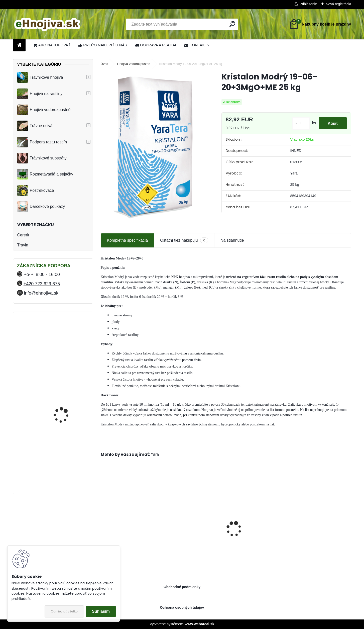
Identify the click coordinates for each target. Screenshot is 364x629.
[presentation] (103, 520)
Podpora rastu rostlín (42, 142)
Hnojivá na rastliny (40, 94)
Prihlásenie (308, 4)
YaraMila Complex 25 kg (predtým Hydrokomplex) (66, 436)
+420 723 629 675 (42, 284)
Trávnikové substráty (42, 158)
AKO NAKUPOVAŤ (52, 45)
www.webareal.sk (200, 624)
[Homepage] (19, 45)
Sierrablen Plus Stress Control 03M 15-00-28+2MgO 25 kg (193, 534)
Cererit (23, 235)
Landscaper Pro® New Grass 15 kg (257, 534)
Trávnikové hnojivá (40, 77)
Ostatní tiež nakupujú (184, 240)
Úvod (104, 64)
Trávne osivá (35, 126)
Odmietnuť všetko (64, 611)
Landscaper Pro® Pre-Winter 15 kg (130, 534)
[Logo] (47, 24)
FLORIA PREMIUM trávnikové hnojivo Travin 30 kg (66, 395)
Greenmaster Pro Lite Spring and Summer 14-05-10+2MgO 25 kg (321, 534)
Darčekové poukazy (41, 207)
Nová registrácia (338, 4)
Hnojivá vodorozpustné (44, 110)
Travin (23, 245)
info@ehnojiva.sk (41, 293)
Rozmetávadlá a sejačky (45, 174)
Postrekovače (36, 191)
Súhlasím (101, 611)
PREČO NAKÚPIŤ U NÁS (103, 45)
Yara (155, 454)
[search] (232, 24)
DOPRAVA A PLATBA (156, 45)
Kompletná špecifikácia (128, 240)
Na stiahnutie (232, 240)
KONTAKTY (197, 45)
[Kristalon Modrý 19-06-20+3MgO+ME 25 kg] (153, 147)
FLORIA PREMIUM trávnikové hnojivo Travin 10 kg (66, 339)
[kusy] (298, 123)
